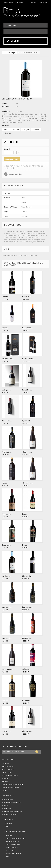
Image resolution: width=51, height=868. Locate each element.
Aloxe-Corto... (8, 669)
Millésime (5, 106)
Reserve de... (28, 297)
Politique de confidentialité (10, 787)
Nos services (6, 781)
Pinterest (36, 130)
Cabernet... (6, 545)
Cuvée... (5, 328)
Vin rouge (12, 53)
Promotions (6, 763)
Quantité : (8, 149)
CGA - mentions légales (10, 775)
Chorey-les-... (28, 483)
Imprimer (9, 133)
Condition (6, 111)
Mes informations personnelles (12, 811)
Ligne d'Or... (27, 576)
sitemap (4, 790)
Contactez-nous (7, 772)
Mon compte (8, 796)
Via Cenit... (6, 576)
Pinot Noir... (27, 390)
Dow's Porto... (8, 359)
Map (7, 857)
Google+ (26, 130)
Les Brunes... (7, 731)
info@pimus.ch (16, 854)
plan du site (43, 2)
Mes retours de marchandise (11, 802)
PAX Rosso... (27, 328)
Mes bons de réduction (9, 814)
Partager (15, 130)
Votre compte (8, 2)
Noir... (4, 483)
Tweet (6, 130)
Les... (24, 514)
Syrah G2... (27, 421)
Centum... (6, 297)
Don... (25, 545)
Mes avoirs (5, 805)
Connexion (19, 2)
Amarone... (6, 514)
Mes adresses (6, 808)
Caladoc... (26, 669)
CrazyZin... (6, 700)
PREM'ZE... (27, 638)
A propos (5, 778)
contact (34, 2)
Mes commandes (7, 799)
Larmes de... (7, 607)
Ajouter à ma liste (15, 174)
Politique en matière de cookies (12, 784)
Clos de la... (27, 452)
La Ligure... (6, 390)
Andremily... (7, 452)
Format (5, 103)
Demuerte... (27, 700)
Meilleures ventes (8, 769)
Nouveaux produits (8, 766)
